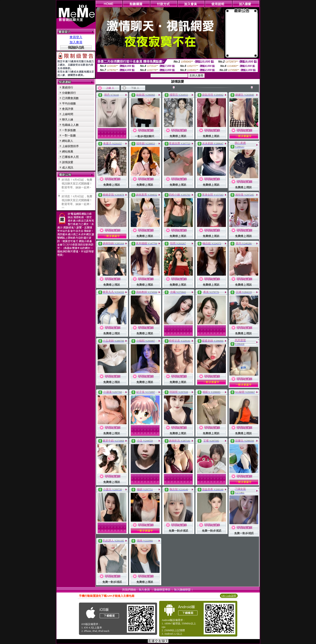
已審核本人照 (70, 157)
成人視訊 (68, 168)
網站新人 (68, 141)
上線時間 (68, 114)
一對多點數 (69, 130)
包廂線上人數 (70, 125)
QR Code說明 (229, 596)
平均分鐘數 (69, 103)
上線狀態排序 (70, 146)
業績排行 (68, 87)
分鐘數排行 (69, 93)
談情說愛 (68, 162)
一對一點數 (69, 135)
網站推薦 (68, 151)
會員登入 (76, 37)
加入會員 (76, 42)
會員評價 (68, 109)
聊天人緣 (68, 119)
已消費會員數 (70, 98)
